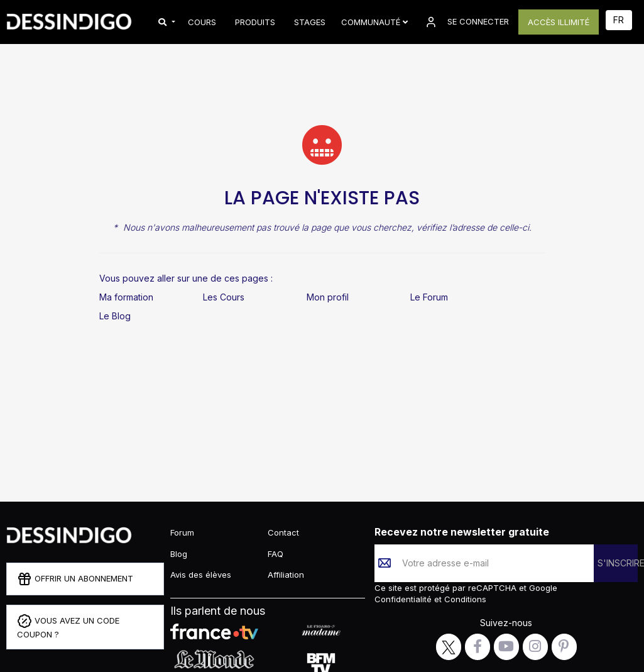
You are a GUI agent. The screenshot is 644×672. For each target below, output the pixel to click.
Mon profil (328, 297)
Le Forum (429, 297)
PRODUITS (255, 22)
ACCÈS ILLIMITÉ (559, 22)
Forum (182, 532)
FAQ (276, 554)
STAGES (310, 22)
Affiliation (286, 575)
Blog (179, 554)
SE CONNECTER (466, 22)
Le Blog (115, 316)
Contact (283, 532)
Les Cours (224, 297)
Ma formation (126, 297)
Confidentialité (404, 599)
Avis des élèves (201, 575)
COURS (202, 22)
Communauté (374, 22)
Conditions (464, 599)
